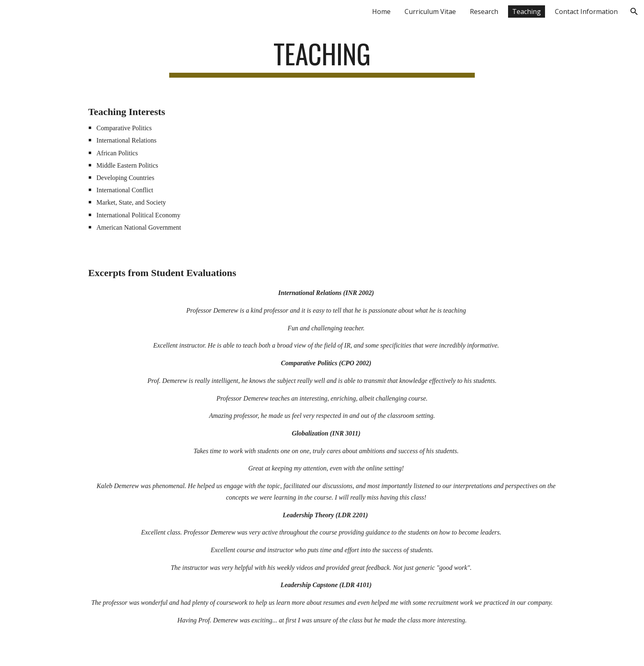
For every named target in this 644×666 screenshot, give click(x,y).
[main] (322, 58)
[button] (634, 12)
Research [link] (484, 12)
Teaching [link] (527, 12)
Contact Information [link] (586, 12)
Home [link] (381, 12)
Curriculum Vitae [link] (430, 12)
